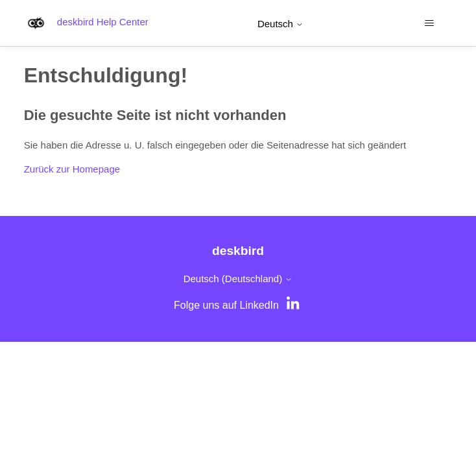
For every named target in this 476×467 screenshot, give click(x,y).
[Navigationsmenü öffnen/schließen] (429, 23)
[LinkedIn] (294, 306)
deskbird (238, 251)
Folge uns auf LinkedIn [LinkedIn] (226, 305)
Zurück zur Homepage (72, 169)
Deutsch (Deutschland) (238, 279)
